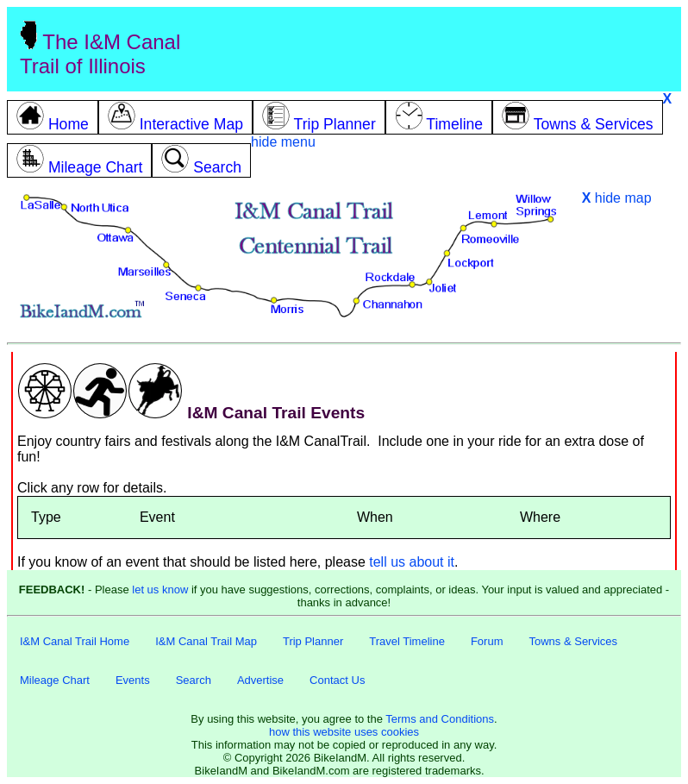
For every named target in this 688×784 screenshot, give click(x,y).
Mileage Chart (55, 680)
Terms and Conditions (440, 719)
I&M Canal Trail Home (75, 641)
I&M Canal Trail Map (206, 641)
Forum (487, 641)
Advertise (260, 680)
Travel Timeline (407, 641)
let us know (160, 590)
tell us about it (412, 562)
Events (133, 680)
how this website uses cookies (344, 732)
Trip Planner (313, 641)
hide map (617, 198)
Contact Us (337, 680)
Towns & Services (573, 641)
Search (194, 680)
